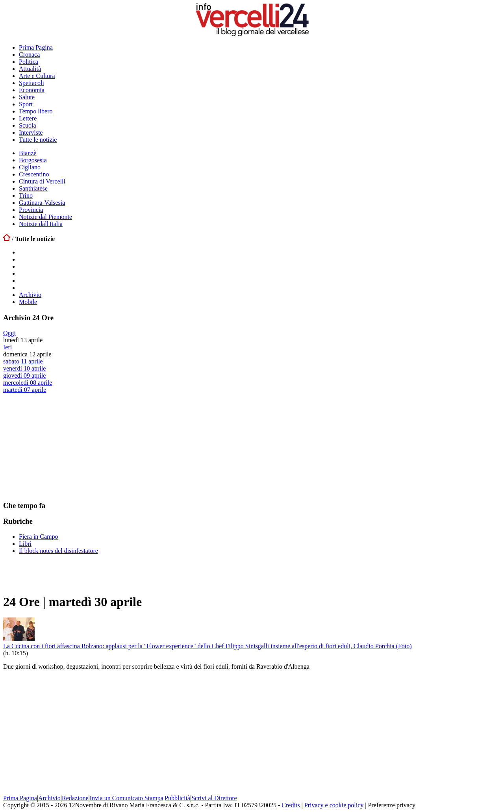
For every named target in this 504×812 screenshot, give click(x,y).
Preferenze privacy (392, 805)
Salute (27, 97)
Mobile (28, 302)
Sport (26, 104)
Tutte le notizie (38, 140)
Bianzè (28, 153)
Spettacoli (31, 83)
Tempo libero (36, 111)
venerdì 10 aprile (24, 368)
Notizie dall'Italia (41, 224)
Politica (29, 62)
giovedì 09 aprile (24, 375)
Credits (291, 805)
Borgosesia (33, 160)
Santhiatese (33, 188)
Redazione (75, 798)
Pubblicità (177, 798)
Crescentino (34, 174)
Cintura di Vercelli (42, 181)
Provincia (31, 210)
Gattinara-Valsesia (42, 203)
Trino (26, 196)
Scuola (28, 125)
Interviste (31, 133)
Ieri (7, 347)
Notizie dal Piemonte (45, 217)
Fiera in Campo (39, 537)
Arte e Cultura (37, 76)
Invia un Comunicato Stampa (127, 798)
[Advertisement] (62, 443)
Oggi (9, 333)
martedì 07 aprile (25, 390)
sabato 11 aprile (23, 361)
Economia (32, 90)
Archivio (30, 295)
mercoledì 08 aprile (28, 383)
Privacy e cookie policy (334, 805)
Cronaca (29, 55)
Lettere (28, 118)
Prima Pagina (36, 47)
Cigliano (30, 167)
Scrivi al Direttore (214, 798)
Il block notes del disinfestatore (58, 551)
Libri (25, 544)
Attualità (30, 69)
